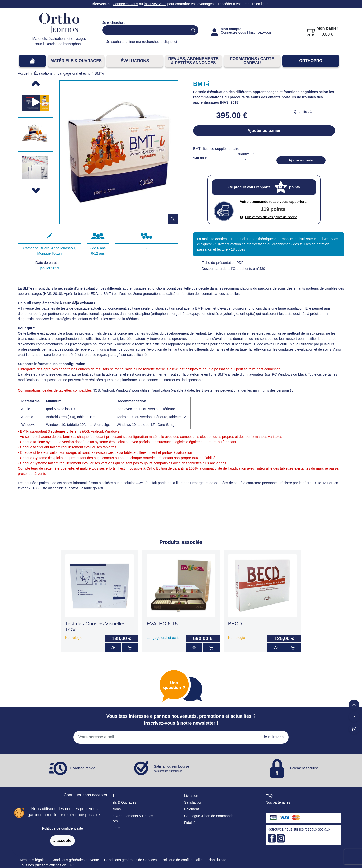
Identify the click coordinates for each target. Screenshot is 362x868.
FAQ (269, 796)
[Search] (144, 30)
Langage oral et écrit (163, 638)
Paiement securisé (304, 768)
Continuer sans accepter (86, 795)
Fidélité (190, 823)
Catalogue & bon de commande (209, 816)
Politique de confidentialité (63, 828)
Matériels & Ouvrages (76, 61)
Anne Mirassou (63, 248)
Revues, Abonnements (120, 816)
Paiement (191, 809)
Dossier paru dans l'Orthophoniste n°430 (231, 269)
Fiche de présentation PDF (220, 263)
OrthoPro (311, 61)
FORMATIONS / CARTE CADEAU (252, 61)
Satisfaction (193, 802)
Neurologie (74, 638)
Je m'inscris (273, 737)
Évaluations (135, 61)
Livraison (191, 796)
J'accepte (62, 840)
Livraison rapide (83, 768)
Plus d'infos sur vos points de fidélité (268, 217)
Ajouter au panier (264, 130)
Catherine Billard (37, 248)
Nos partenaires (278, 802)
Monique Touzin (50, 253)
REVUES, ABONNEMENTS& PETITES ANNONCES (193, 61)
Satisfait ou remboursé (171, 769)
